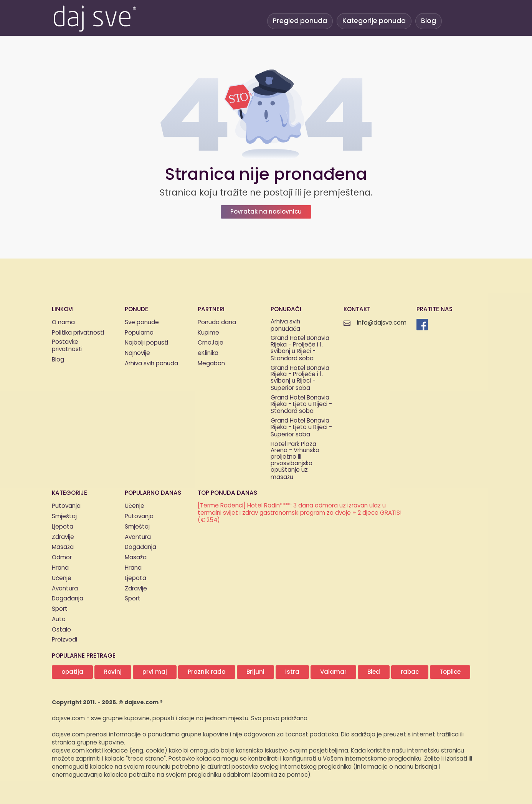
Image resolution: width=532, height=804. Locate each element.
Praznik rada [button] (207, 672)
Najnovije (137, 353)
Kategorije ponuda (374, 21)
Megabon (211, 364)
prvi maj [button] (155, 672)
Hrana (60, 568)
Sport (60, 609)
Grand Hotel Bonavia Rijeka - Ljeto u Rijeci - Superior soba (301, 428)
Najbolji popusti (146, 343)
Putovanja (66, 506)
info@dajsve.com (382, 323)
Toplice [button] (450, 672)
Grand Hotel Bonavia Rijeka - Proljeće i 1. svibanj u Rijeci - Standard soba (300, 349)
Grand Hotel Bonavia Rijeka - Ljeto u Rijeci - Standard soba (301, 405)
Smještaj (64, 516)
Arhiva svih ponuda (151, 364)
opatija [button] (72, 672)
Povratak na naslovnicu (266, 212)
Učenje (62, 578)
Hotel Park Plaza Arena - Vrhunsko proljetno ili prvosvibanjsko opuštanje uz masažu (295, 461)
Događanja (68, 599)
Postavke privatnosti (67, 346)
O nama (63, 322)
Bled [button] (374, 672)
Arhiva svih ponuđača (285, 326)
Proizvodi (64, 640)
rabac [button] (410, 672)
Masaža (63, 547)
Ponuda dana (217, 322)
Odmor (62, 558)
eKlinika (208, 353)
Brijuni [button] (255, 672)
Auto (59, 619)
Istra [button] (292, 672)
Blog (429, 21)
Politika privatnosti (78, 333)
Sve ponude (142, 322)
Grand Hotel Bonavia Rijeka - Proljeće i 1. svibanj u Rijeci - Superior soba (300, 379)
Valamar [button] (333, 672)
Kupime (208, 333)
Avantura (65, 589)
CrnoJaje (211, 343)
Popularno (139, 333)
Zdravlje (63, 537)
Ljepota (63, 527)
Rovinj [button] (113, 672)
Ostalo (61, 630)
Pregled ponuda (300, 21)
